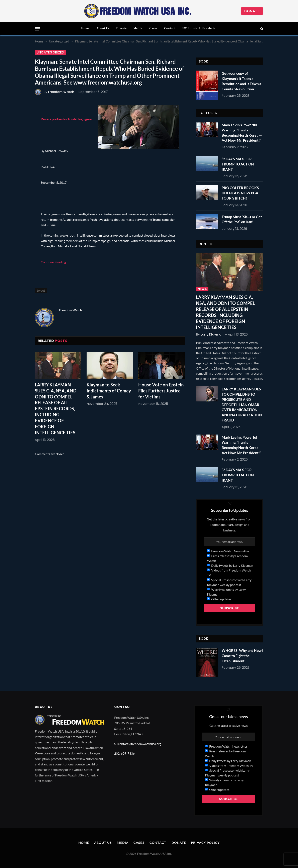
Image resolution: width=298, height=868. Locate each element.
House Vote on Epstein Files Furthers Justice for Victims (161, 391)
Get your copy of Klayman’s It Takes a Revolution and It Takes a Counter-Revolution (241, 81)
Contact (170, 28)
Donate (252, 11)
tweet (41, 290)
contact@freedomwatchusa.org (140, 744)
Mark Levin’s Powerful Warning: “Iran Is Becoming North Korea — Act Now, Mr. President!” (242, 133)
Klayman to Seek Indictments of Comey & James (109, 391)
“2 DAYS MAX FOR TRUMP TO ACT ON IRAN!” (238, 164)
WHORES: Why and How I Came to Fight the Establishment (242, 656)
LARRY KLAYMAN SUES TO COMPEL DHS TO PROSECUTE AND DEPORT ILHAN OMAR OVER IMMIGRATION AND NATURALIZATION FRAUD (242, 404)
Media (138, 28)
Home (85, 28)
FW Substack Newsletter (200, 28)
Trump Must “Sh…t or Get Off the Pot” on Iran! (242, 219)
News (202, 289)
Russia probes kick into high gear (66, 119)
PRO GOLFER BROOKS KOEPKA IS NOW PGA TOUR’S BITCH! (240, 193)
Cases (153, 28)
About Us (103, 28)
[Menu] (37, 29)
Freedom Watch (61, 92)
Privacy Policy (205, 842)
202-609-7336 (124, 753)
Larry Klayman (212, 334)
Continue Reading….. (55, 262)
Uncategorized (50, 52)
